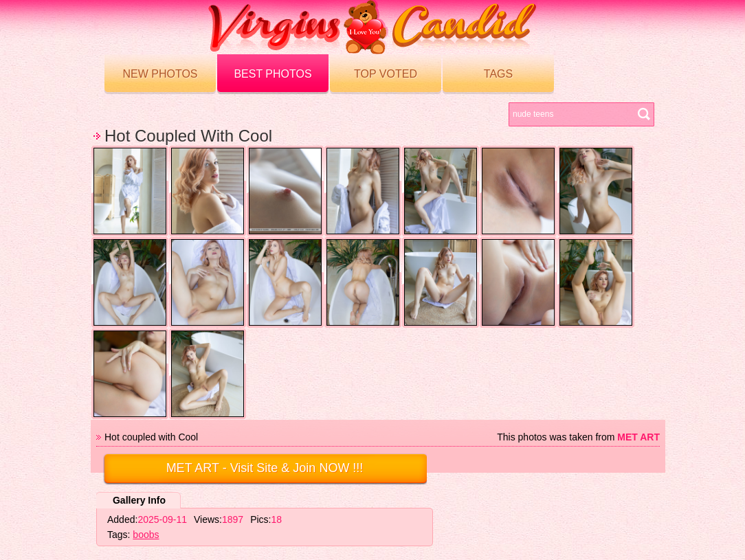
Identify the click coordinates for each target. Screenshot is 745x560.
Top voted (386, 74)
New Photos (160, 74)
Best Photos (273, 74)
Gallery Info (139, 500)
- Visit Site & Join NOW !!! (265, 468)
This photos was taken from (578, 437)
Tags (498, 74)
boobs (146, 535)
